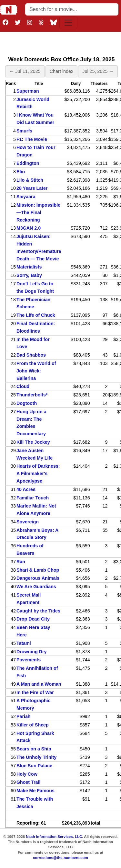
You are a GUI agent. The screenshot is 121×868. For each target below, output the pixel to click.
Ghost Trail (28, 782)
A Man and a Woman (39, 684)
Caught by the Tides (38, 611)
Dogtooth (27, 403)
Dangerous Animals (38, 578)
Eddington (28, 163)
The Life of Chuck (36, 315)
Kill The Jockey (33, 442)
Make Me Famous (35, 791)
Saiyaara (26, 197)
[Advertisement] (61, 42)
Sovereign (28, 522)
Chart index (62, 71)
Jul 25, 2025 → (98, 71)
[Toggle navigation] (68, 23)
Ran (21, 562)
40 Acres (26, 489)
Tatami (24, 643)
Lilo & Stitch (30, 180)
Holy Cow (27, 774)
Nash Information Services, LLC (54, 837)
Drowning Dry (31, 652)
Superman (28, 91)
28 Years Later (32, 188)
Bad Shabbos (31, 355)
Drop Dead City (33, 619)
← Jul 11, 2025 (25, 71)
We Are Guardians (36, 587)
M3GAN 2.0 (29, 228)
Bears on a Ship (34, 749)
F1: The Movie (32, 139)
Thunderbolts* (32, 395)
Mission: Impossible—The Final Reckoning (38, 212)
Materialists (29, 267)
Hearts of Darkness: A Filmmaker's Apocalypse (38, 474)
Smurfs (24, 131)
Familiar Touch (33, 498)
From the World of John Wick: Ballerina (36, 371)
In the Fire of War (35, 692)
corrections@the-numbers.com (60, 858)
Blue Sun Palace (34, 766)
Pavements (29, 660)
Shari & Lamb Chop (38, 570)
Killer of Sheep (33, 725)
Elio (21, 172)
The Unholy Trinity (36, 757)
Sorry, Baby (29, 275)
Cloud (23, 386)
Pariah (24, 716)
